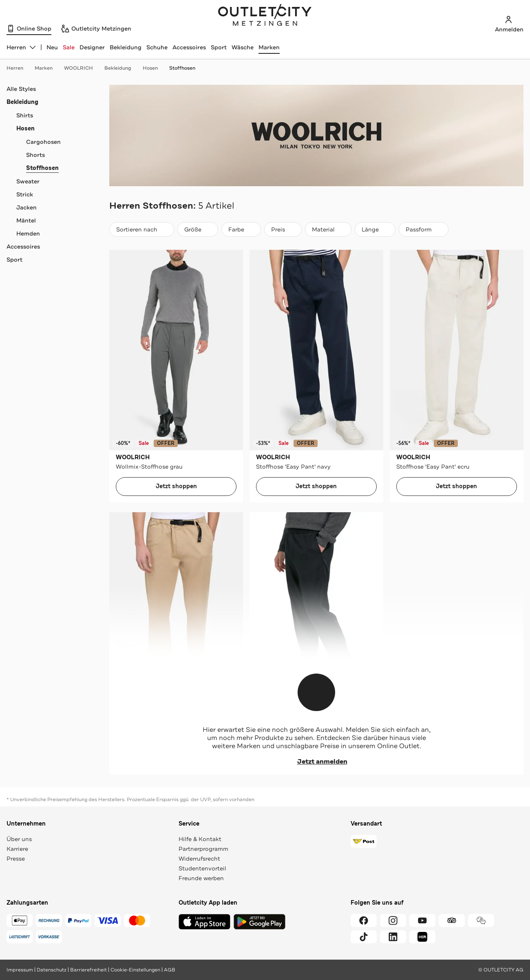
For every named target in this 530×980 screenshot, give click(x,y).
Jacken (26, 207)
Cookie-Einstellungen (135, 970)
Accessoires (189, 47)
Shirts (25, 115)
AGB (170, 970)
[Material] (328, 229)
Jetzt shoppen (176, 486)
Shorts (35, 155)
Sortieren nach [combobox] (141, 231)
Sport (219, 47)
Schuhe (157, 47)
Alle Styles (21, 89)
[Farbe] (241, 229)
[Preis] (283, 229)
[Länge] (375, 229)
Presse (16, 859)
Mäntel (26, 220)
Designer (92, 47)
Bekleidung (126, 47)
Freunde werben (201, 878)
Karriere (17, 849)
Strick (25, 194)
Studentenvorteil (202, 868)
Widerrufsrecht (199, 859)
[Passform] (424, 229)
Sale (69, 47)
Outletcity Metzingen (265, 16)
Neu (52, 47)
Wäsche (243, 47)
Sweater (28, 181)
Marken (269, 47)
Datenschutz (52, 970)
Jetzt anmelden (317, 762)
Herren (19, 68)
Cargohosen (43, 142)
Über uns (19, 839)
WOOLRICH (83, 68)
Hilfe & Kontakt (200, 839)
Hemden (28, 233)
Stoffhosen (182, 68)
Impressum (20, 970)
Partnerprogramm (203, 849)
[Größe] (198, 229)
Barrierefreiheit (88, 970)
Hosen (154, 68)
